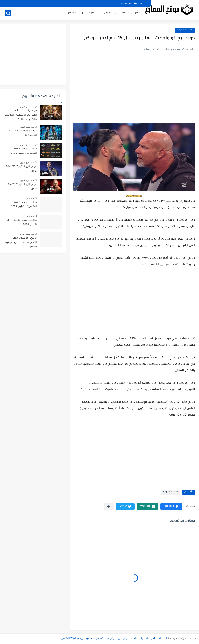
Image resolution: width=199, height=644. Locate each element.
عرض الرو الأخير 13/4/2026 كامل (22, 187)
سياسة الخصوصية (131, 3)
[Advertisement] (134, 92)
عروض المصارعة (75, 13)
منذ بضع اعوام (27, 234)
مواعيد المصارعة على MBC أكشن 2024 (22, 223)
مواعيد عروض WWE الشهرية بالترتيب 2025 (24, 205)
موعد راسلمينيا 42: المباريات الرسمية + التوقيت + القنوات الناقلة (21, 115)
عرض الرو (95, 13)
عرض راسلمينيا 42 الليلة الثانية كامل (23, 133)
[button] (171, 506)
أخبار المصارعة (131, 13)
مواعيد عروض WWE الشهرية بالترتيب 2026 (24, 151)
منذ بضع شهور (27, 107)
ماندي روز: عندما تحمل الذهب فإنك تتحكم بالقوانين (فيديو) (21, 243)
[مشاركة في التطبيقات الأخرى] (109, 506)
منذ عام (30, 198)
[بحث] (8, 13)
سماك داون (112, 13)
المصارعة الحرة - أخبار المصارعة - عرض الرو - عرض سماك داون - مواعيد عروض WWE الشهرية (113, 639)
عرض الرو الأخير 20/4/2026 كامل (21, 169)
